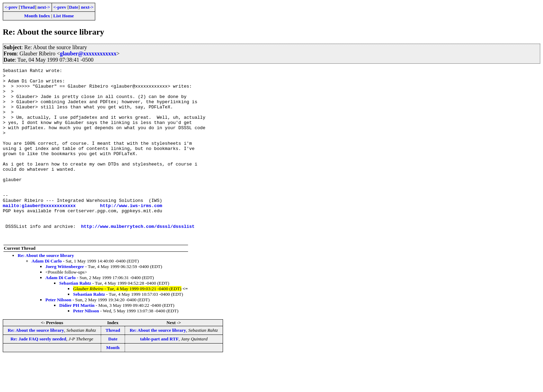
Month (113, 382)
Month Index (37, 16)
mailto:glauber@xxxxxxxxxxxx (39, 233)
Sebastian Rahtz (75, 317)
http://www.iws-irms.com (131, 233)
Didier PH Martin (77, 340)
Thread (27, 7)
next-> (44, 7)
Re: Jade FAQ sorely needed (38, 373)
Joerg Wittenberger (65, 301)
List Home (64, 16)
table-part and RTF (159, 373)
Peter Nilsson (58, 334)
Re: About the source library (46, 290)
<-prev (11, 7)
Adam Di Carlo (47, 295)
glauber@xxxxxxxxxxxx (88, 54)
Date (74, 7)
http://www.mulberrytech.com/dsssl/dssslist (138, 258)
